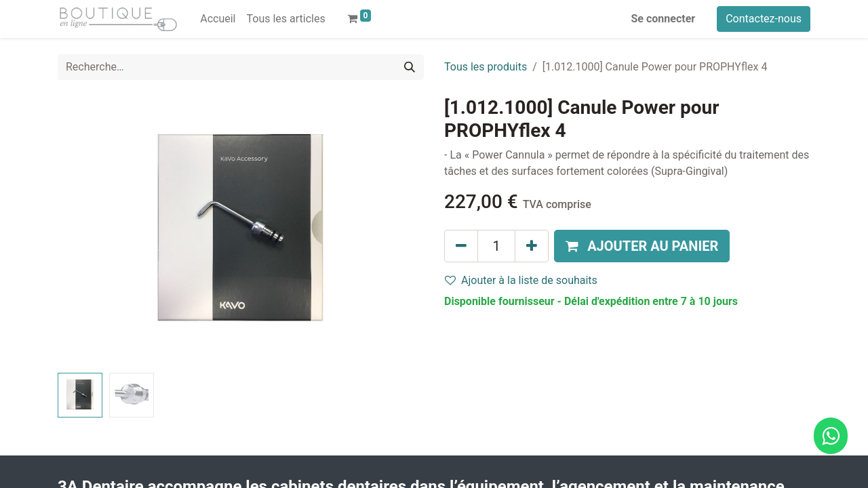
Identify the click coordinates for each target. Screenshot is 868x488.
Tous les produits (486, 67)
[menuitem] (218, 19)
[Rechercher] (410, 67)
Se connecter (664, 19)
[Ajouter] (532, 246)
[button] (642, 246)
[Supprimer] (461, 246)
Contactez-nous (764, 19)
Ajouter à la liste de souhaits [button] (521, 280)
